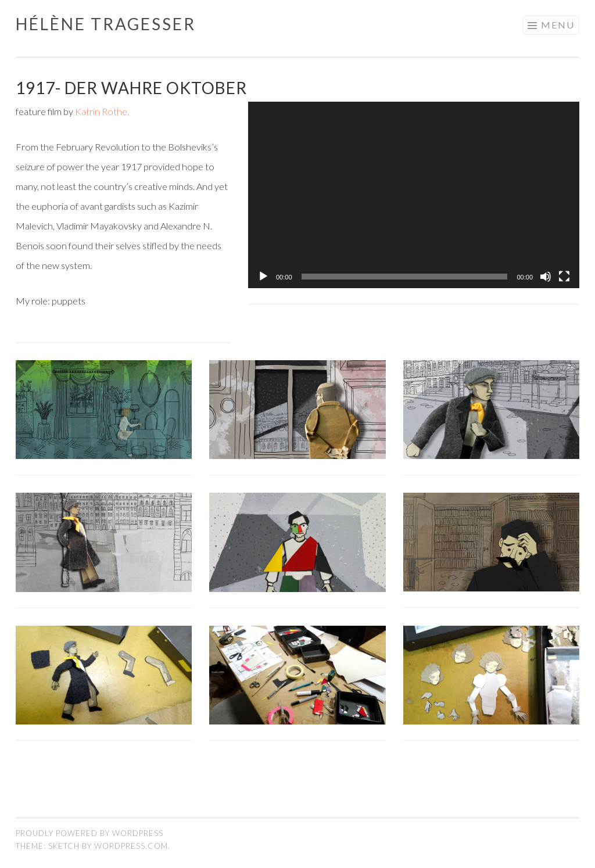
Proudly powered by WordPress (89, 833)
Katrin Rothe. (102, 111)
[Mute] (546, 277)
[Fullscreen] (564, 277)
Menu (558, 25)
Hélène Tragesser (106, 24)
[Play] (263, 277)
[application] (414, 195)
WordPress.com (131, 846)
